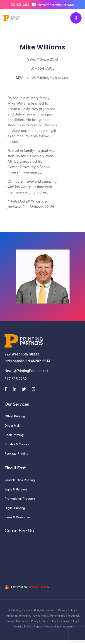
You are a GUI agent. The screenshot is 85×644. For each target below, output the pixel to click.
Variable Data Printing (20, 480)
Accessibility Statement (59, 626)
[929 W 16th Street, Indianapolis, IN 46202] (42, 559)
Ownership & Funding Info (49, 616)
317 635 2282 (20, 5)
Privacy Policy (67, 610)
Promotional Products (20, 498)
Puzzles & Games (17, 444)
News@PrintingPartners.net (53, 5)
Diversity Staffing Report (27, 626)
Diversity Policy (68, 621)
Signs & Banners (16, 489)
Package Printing (16, 453)
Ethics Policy (49, 621)
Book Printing (14, 435)
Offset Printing (15, 416)
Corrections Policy (27, 621)
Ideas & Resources (18, 517)
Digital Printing (15, 508)
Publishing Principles (18, 616)
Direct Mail (12, 425)
